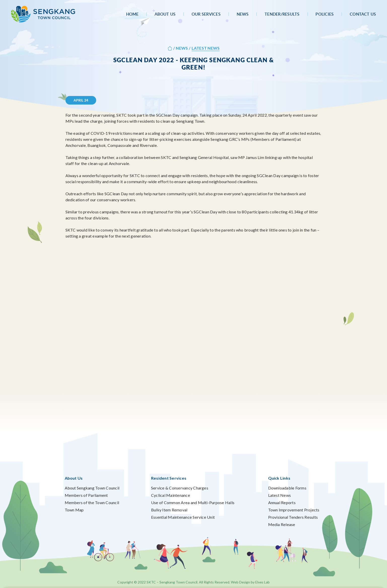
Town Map (74, 510)
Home (132, 14)
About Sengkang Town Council (92, 488)
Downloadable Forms (287, 488)
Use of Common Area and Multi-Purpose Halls (193, 502)
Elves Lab (262, 582)
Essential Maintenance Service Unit (183, 517)
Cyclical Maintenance (171, 495)
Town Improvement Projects (294, 510)
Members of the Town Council (92, 502)
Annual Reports (282, 502)
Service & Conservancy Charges (180, 488)
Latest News (280, 495)
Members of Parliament (86, 495)
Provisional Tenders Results (293, 517)
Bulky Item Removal (169, 510)
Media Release (282, 524)
